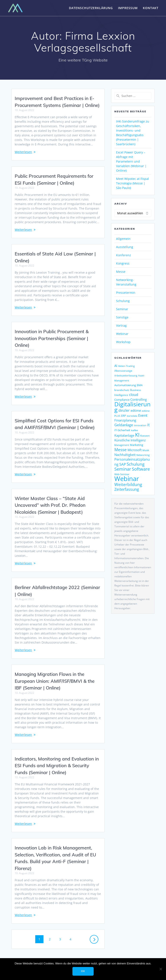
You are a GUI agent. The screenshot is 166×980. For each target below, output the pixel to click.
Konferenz (124, 255)
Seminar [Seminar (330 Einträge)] (123, 469)
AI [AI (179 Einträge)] (116, 366)
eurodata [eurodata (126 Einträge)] (132, 416)
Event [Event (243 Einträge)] (143, 415)
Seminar (122, 309)
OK (83, 971)
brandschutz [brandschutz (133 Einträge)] (122, 390)
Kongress (123, 263)
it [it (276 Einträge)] (148, 425)
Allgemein (123, 239)
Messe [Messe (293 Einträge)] (121, 450)
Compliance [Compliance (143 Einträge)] (122, 400)
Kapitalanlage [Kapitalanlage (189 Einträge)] (124, 435)
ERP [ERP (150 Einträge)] (124, 416)
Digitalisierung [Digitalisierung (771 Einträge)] (132, 407)
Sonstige (122, 317)
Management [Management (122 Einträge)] (122, 445)
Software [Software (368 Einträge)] (141, 469)
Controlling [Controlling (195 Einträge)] (139, 399)
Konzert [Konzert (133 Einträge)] (145, 436)
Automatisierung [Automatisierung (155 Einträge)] (125, 385)
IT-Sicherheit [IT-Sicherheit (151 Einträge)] (122, 430)
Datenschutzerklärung (91, 8)
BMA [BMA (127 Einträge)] (140, 385)
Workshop (123, 342)
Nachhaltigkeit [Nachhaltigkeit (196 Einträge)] (125, 455)
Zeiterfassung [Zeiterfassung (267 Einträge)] (127, 489)
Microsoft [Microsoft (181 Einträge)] (135, 450)
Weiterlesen (23, 152)
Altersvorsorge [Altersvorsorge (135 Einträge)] (123, 371)
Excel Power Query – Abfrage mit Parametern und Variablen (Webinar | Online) (131, 161)
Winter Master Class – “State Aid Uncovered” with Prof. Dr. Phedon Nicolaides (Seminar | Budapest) (50, 505)
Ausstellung (125, 247)
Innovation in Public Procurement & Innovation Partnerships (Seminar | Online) (52, 338)
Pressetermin (126, 293)
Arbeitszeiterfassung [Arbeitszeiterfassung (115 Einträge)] (126, 376)
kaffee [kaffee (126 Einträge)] (135, 430)
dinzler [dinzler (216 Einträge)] (124, 410)
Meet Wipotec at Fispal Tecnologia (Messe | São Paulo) (132, 183)
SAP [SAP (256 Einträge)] (123, 464)
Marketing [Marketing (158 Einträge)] (136, 445)
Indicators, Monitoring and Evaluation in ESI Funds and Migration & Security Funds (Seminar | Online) (57, 766)
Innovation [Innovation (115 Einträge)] (140, 425)
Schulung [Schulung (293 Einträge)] (136, 464)
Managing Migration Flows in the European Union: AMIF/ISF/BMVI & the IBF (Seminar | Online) (55, 681)
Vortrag (121, 325)
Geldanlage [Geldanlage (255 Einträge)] (124, 425)
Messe (121, 272)
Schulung (123, 301)
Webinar (122, 334)
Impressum (128, 8)
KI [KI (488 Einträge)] (137, 435)
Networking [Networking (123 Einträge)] (143, 455)
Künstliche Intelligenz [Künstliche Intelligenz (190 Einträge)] (130, 440)
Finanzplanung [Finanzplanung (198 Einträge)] (125, 420)
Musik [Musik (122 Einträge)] (146, 450)
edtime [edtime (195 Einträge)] (136, 410)
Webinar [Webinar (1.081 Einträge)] (127, 479)
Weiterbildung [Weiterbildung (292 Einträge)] (128, 484)
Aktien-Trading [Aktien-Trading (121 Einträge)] (126, 366)
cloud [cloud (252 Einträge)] (134, 395)
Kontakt (151, 8)
